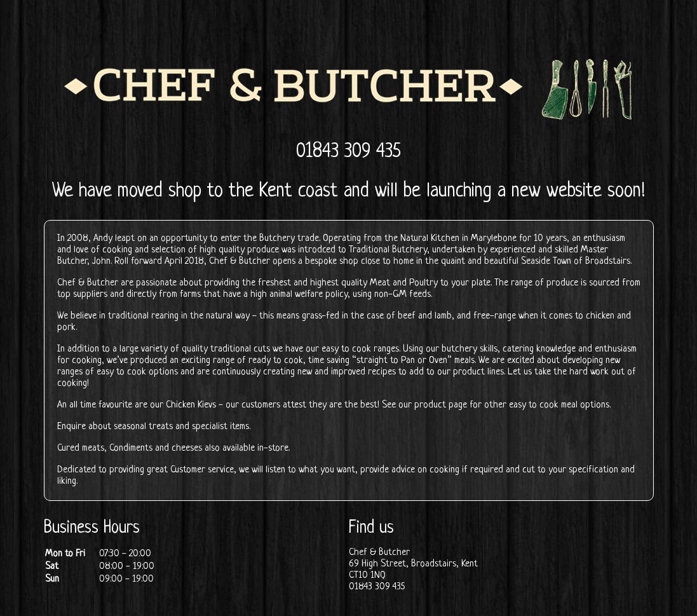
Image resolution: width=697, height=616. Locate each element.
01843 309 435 (348, 152)
